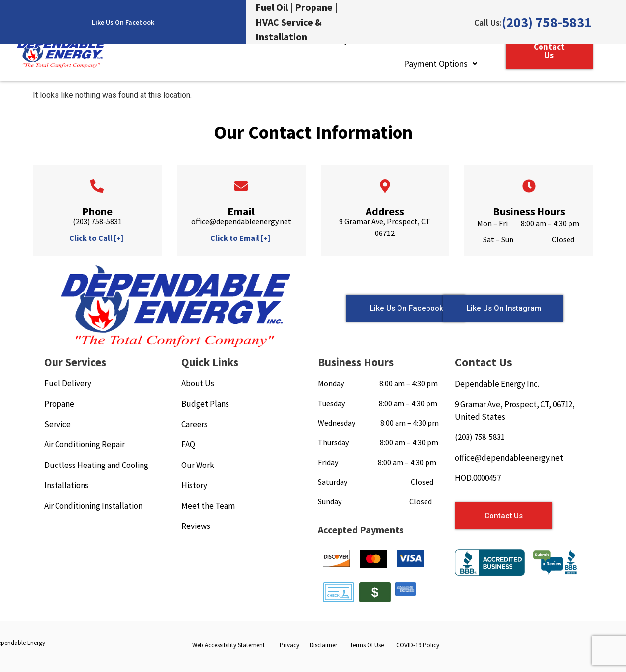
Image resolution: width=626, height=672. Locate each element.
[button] (441, 64)
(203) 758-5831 (547, 22)
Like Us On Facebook (123, 22)
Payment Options (441, 64)
